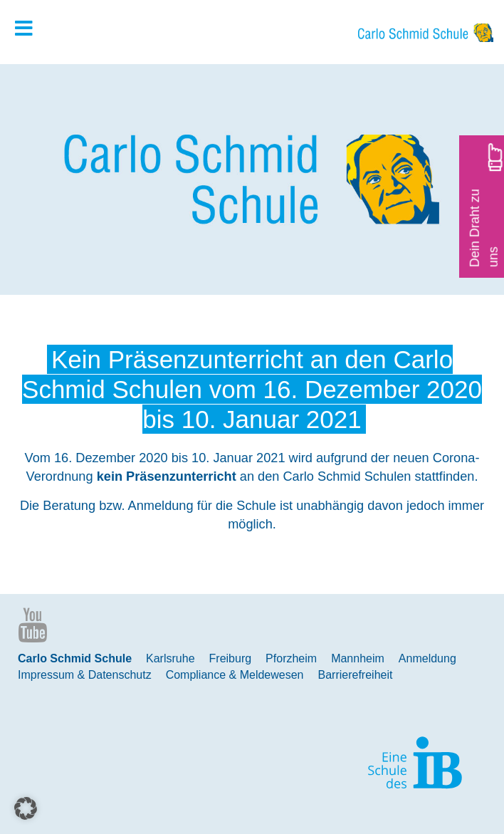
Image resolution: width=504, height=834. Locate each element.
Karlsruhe (170, 658)
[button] (26, 808)
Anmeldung (427, 658)
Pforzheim (291, 658)
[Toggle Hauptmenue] (31, 29)
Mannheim (358, 658)
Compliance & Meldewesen (235, 675)
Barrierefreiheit (356, 675)
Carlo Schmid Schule (75, 658)
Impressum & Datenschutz (85, 675)
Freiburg (231, 658)
